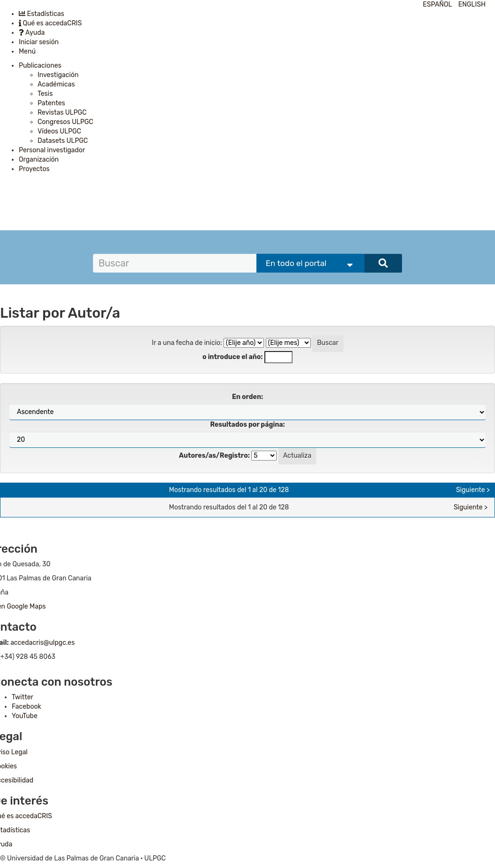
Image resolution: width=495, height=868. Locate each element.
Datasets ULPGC (63, 141)
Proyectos (34, 169)
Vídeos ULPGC (59, 131)
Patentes (51, 103)
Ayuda (32, 33)
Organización (39, 160)
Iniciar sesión (39, 42)
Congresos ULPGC (66, 122)
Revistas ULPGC (62, 113)
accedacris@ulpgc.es (43, 643)
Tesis (45, 94)
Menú (27, 51)
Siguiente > (473, 490)
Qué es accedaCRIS (50, 23)
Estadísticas (42, 14)
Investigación (58, 75)
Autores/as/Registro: (214, 456)
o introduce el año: (232, 357)
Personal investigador (52, 150)
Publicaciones (40, 66)
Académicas (56, 84)
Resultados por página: (247, 425)
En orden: (247, 397)
